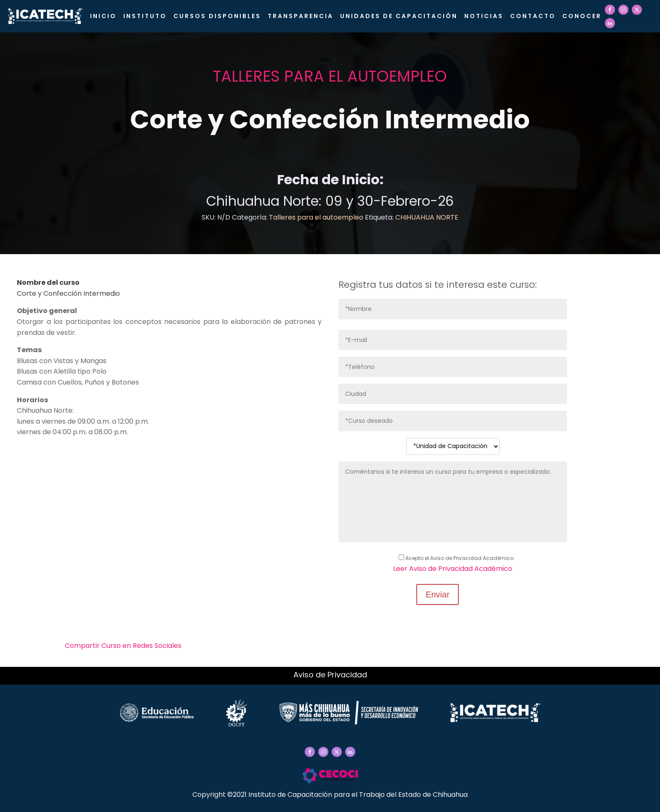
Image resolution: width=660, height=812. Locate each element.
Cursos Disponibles (217, 16)
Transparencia (301, 16)
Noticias (484, 16)
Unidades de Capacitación (399, 16)
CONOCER (582, 16)
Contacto (533, 16)
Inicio (103, 16)
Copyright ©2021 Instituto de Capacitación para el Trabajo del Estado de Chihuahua (330, 795)
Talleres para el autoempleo (330, 76)
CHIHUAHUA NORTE (427, 217)
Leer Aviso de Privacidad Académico (453, 569)
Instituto (145, 16)
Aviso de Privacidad (330, 675)
